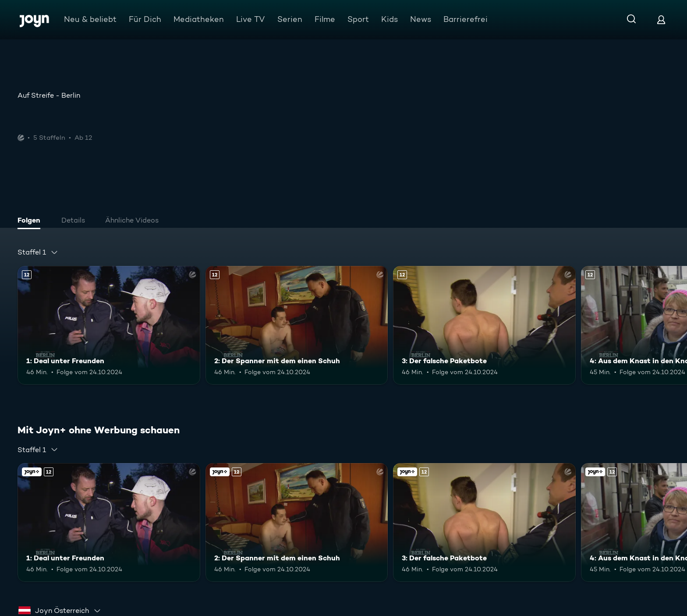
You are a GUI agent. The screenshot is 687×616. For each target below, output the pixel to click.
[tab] (31, 221)
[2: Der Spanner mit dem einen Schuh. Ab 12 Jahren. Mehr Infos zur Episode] (297, 325)
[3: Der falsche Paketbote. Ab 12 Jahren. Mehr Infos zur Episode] (484, 325)
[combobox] (38, 252)
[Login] (661, 19)
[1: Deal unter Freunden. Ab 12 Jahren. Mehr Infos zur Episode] (109, 325)
